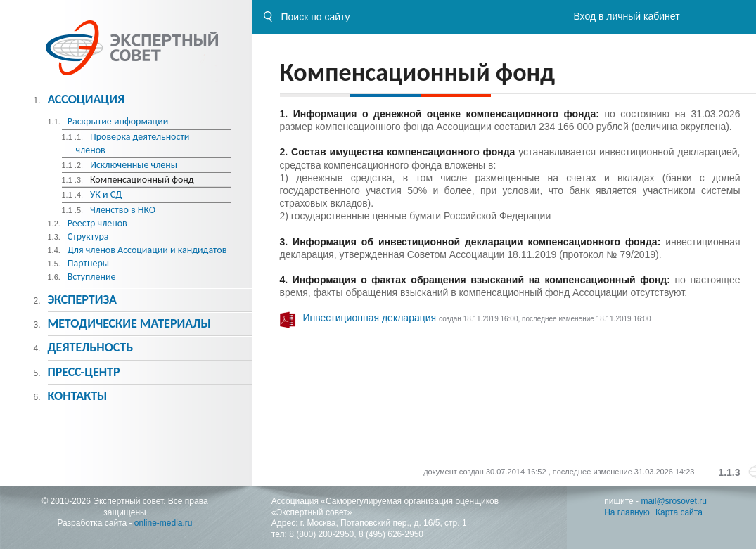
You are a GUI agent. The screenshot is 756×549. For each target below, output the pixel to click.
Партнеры (88, 263)
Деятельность (90, 347)
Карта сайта (679, 512)
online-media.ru (164, 523)
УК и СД (106, 194)
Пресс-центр (83, 372)
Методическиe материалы (129, 323)
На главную (627, 512)
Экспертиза (82, 299)
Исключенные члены (134, 165)
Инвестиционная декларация (371, 318)
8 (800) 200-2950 (321, 534)
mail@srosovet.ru (674, 501)
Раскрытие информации (118, 121)
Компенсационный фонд (142, 180)
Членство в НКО (123, 210)
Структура (88, 237)
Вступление (92, 277)
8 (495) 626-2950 (391, 534)
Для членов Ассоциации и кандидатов (147, 250)
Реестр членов (97, 223)
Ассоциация (86, 99)
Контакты (77, 396)
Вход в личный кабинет (626, 16)
